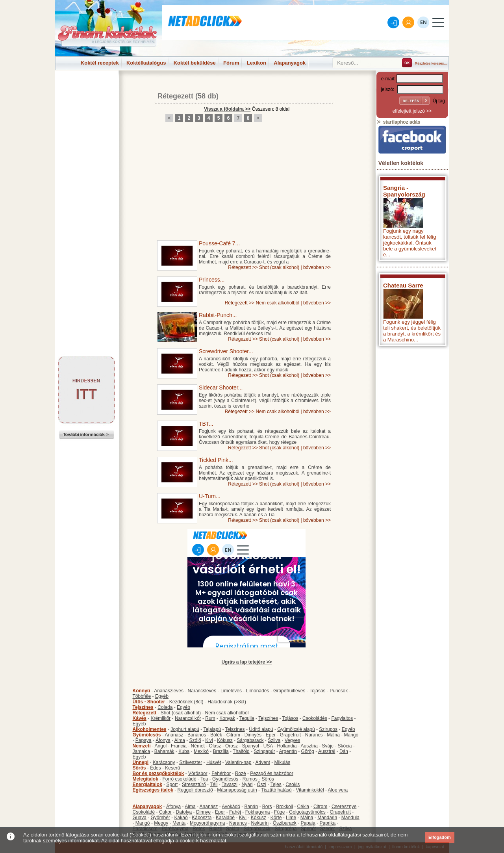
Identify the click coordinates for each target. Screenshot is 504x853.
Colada (165, 707)
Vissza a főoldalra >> (227, 109)
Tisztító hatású (276, 790)
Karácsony (164, 762)
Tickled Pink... (216, 460)
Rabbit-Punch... (218, 315)
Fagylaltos (342, 718)
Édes (155, 768)
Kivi (209, 740)
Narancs (314, 735)
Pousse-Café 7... (219, 243)
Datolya (184, 812)
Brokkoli (284, 807)
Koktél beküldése (195, 63)
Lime (291, 818)
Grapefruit (290, 735)
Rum (210, 718)
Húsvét (214, 762)
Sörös (139, 768)
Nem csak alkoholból (277, 303)
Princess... (212, 280)
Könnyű (142, 691)
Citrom (233, 735)
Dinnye (203, 812)
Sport (172, 784)
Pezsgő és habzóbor (271, 773)
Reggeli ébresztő (195, 790)
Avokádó (231, 807)
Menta (179, 823)
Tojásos (318, 691)
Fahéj (235, 812)
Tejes (276, 784)
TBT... (206, 424)
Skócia (345, 746)
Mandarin (327, 818)
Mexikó (201, 751)
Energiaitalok (147, 784)
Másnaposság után (237, 790)
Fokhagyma (258, 812)
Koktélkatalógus (146, 63)
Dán (344, 751)
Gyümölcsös (147, 735)
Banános (197, 735)
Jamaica (142, 751)
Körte (276, 818)
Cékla (303, 807)
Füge (279, 812)
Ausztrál (327, 751)
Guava (140, 818)
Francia (179, 746)
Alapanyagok (290, 63)
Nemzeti (142, 746)
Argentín (288, 751)
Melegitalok (145, 779)
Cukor (165, 812)
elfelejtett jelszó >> (412, 111)
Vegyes (292, 740)
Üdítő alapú (261, 729)
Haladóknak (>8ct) (227, 702)
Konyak (227, 718)
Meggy (161, 823)
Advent (262, 762)
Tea (204, 779)
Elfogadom (440, 837)
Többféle (142, 696)
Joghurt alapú (185, 729)
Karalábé (225, 818)
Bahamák (164, 751)
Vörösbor (198, 773)
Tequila (247, 718)
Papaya (144, 740)
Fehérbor (221, 773)
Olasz (215, 746)
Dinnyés (253, 735)
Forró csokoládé (180, 779)
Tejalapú (212, 729)
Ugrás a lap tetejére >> (246, 662)
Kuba (184, 751)
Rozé (241, 773)
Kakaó (181, 818)
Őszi (261, 784)
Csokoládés (315, 718)
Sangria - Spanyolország (404, 191)
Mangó (351, 735)
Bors (267, 807)
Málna (333, 735)
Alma (180, 740)
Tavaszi (230, 784)
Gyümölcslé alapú (296, 729)
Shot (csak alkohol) (279, 267)
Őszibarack (285, 823)
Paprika (327, 823)
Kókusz (225, 740)
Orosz (232, 746)
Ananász (174, 735)
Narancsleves (202, 691)
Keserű (172, 768)
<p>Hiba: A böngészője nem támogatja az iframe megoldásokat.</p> (412, 454)
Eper (271, 735)
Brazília (221, 751)
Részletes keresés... (431, 63)
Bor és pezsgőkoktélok (158, 773)
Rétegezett (175, 96)
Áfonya (163, 740)
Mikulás (282, 762)
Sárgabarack (250, 740)
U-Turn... (210, 496)
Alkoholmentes (150, 729)
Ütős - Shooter (149, 702)
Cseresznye (344, 807)
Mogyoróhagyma (207, 823)
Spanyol (251, 746)
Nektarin (260, 823)
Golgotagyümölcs (307, 812)
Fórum (231, 63)
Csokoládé (144, 812)
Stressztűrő (194, 784)
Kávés (140, 718)
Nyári (247, 784)
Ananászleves (169, 691)
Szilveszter (191, 762)
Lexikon (257, 63)
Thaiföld (241, 751)
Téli (214, 784)
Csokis (293, 784)
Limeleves (231, 691)
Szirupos (328, 729)
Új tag (439, 101)
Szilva (274, 740)
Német (198, 746)
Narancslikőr (188, 718)
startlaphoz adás (398, 122)
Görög (308, 751)
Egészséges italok (153, 790)
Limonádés (258, 691)
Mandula (350, 818)
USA (268, 746)
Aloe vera (338, 790)
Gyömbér (160, 818)
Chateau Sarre (403, 285)
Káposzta (202, 818)
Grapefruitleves (289, 691)
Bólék (216, 735)
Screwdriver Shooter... (226, 351)
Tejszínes (143, 707)
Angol (161, 746)
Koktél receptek (100, 63)
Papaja (308, 823)
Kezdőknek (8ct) (186, 702)
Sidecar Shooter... (221, 388)
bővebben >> (317, 267)
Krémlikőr (161, 718)
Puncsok (339, 691)
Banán (251, 807)
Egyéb (162, 696)
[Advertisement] (87, 88)
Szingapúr (264, 751)
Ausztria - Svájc (317, 746)
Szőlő (195, 740)
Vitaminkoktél (310, 790)
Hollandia (287, 746)
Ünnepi (141, 762)
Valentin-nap (238, 762)
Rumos (250, 779)
